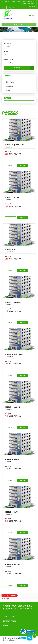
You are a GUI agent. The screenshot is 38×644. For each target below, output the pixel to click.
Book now (22, 165)
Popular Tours (9, 617)
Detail (10, 166)
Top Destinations (10, 621)
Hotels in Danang (13, 302)
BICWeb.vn (13, 640)
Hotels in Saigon (12, 407)
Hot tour (8, 90)
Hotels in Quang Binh (14, 145)
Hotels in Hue (11, 250)
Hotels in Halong (13, 564)
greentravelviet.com (13, 638)
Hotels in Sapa (11, 512)
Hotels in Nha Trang (14, 355)
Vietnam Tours (10, 82)
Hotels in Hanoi (12, 460)
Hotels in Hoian (12, 197)
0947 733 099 (15, 154)
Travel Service (9, 86)
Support (6, 625)
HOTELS (10, 113)
